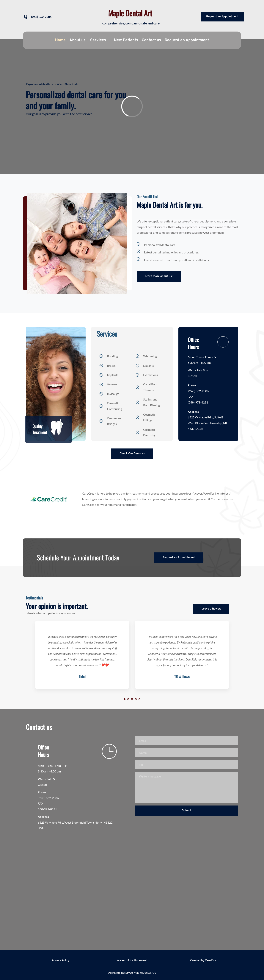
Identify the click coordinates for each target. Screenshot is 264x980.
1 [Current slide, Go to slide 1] (125, 699)
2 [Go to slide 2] (128, 699)
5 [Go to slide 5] (139, 699)
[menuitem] (60, 40)
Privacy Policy (60, 960)
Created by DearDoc (203, 960)
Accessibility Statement (132, 960)
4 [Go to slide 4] (136, 699)
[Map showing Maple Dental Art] (132, 889)
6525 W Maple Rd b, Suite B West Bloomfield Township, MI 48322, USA (208, 423)
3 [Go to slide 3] (132, 699)
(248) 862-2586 (198, 391)
